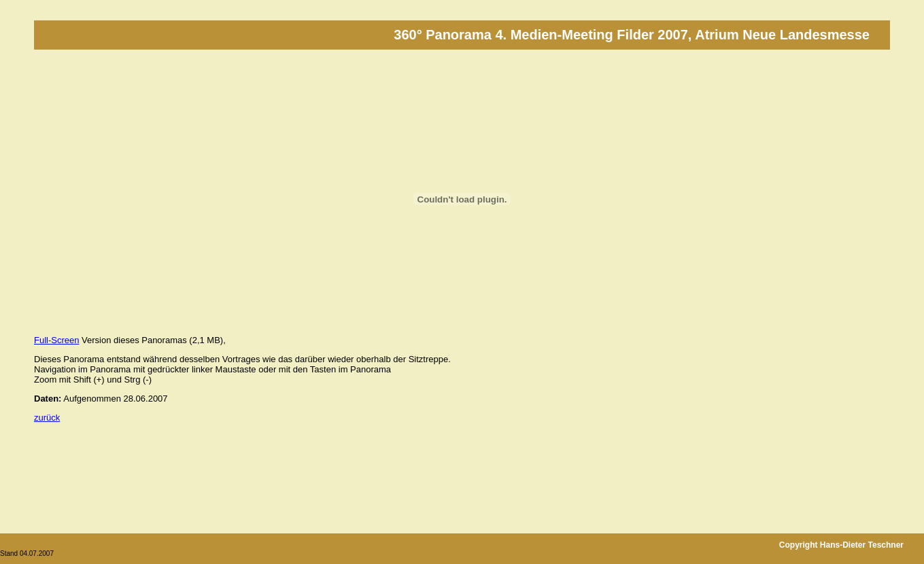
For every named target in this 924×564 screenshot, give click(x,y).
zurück (47, 418)
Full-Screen (56, 340)
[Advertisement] (281, 462)
